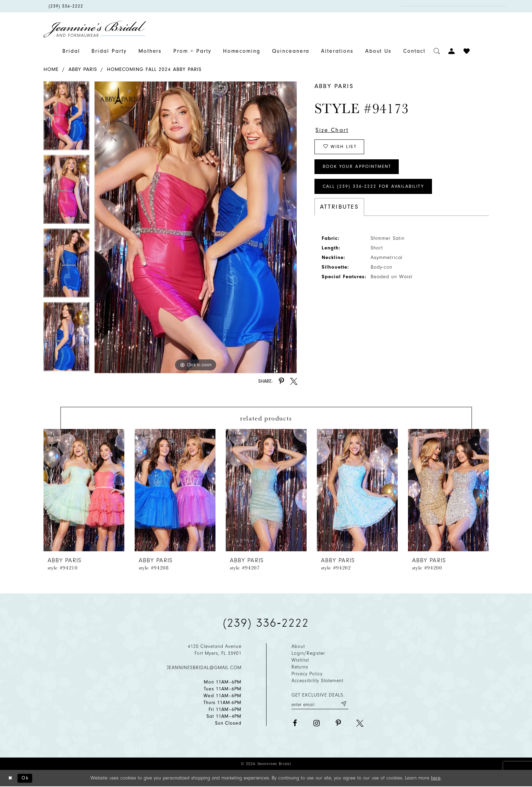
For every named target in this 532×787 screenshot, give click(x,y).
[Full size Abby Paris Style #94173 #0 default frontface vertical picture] (196, 227)
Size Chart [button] (333, 130)
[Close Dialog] (11, 779)
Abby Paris (83, 69)
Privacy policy (307, 674)
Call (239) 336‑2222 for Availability (375, 189)
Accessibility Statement (317, 681)
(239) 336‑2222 (266, 623)
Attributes (339, 209)
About (298, 646)
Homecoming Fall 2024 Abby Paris (154, 69)
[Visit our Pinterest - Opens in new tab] (338, 723)
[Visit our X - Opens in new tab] (360, 723)
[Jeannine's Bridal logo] (95, 29)
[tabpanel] (66, 118)
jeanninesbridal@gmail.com (204, 668)
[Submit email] (343, 704)
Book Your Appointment (359, 168)
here (436, 778)
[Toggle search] (437, 51)
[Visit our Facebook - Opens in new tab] (295, 723)
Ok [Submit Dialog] (26, 778)
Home (51, 69)
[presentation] (84, 490)
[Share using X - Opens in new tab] (294, 381)
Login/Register (308, 653)
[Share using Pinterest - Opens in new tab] (281, 381)
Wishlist (300, 660)
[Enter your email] (320, 704)
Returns (300, 667)
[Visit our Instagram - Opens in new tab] (317, 723)
